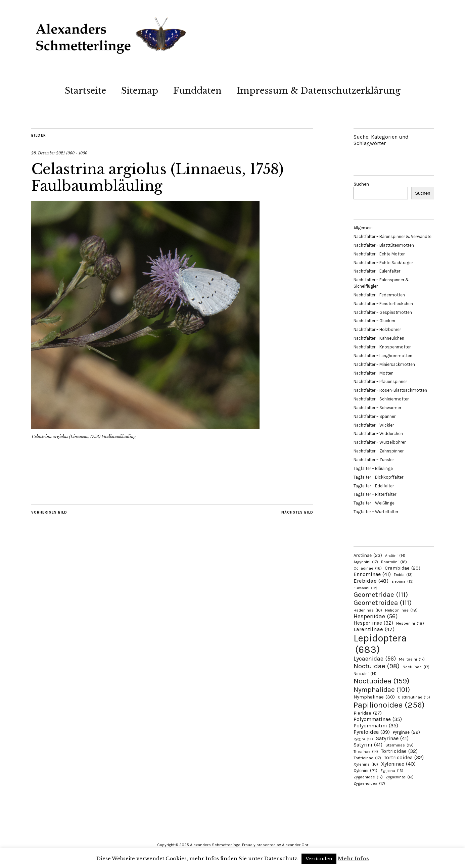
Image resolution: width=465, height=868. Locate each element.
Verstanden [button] (319, 859)
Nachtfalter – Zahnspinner (379, 451)
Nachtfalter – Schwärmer (377, 408)
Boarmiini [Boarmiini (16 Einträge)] (394, 562)
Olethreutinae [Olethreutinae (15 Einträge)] (414, 697)
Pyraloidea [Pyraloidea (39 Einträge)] (372, 732)
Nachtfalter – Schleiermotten (382, 399)
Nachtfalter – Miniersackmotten (384, 364)
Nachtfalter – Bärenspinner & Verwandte (392, 236)
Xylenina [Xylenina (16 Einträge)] (366, 764)
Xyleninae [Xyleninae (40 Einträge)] (398, 764)
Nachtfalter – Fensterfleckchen (383, 304)
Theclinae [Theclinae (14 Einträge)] (366, 752)
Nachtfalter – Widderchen (378, 433)
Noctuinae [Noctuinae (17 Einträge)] (416, 667)
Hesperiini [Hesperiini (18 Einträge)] (410, 623)
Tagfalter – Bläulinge (373, 468)
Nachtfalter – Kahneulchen (379, 338)
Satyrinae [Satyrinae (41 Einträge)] (392, 738)
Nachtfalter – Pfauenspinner (380, 381)
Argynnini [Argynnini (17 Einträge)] (366, 562)
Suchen (361, 184)
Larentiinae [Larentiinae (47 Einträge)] (374, 629)
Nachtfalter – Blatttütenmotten (384, 245)
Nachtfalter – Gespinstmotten (383, 312)
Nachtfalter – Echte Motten (380, 254)
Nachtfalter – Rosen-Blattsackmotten (390, 390)
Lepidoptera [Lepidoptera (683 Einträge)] (380, 644)
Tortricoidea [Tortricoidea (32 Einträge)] (404, 758)
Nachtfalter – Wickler (374, 425)
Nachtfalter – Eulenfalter (377, 271)
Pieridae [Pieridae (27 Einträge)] (368, 713)
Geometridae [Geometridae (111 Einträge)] (381, 594)
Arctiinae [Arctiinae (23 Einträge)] (368, 555)
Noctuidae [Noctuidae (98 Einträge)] (377, 666)
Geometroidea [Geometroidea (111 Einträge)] (383, 602)
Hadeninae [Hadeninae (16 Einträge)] (368, 610)
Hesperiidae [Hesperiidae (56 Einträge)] (376, 616)
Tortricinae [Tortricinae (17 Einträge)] (367, 758)
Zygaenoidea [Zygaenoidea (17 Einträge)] (369, 783)
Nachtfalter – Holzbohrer (377, 329)
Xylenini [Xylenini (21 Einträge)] (365, 770)
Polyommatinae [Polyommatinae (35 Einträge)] (378, 719)
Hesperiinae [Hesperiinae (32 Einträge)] (373, 623)
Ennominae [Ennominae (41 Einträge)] (372, 574)
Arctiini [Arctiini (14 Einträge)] (395, 556)
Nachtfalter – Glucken (374, 321)
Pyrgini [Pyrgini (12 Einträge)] (363, 739)
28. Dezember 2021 (48, 153)
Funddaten (197, 91)
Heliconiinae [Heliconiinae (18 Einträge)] (401, 610)
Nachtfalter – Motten (374, 373)
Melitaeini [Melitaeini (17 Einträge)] (412, 659)
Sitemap (140, 91)
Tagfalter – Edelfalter (374, 486)
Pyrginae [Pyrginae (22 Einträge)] (406, 732)
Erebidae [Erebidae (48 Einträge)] (371, 581)
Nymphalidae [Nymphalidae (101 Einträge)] (382, 689)
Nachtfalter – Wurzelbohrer (380, 442)
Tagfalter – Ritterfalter (375, 494)
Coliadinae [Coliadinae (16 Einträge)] (368, 568)
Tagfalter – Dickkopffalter (378, 477)
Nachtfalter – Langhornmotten (383, 356)
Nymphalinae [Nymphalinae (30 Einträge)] (374, 697)
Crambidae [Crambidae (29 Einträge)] (403, 568)
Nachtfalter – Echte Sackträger (383, 263)
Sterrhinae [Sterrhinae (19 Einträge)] (400, 745)
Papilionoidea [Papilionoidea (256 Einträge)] (389, 705)
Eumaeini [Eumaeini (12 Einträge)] (365, 588)
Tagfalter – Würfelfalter (376, 512)
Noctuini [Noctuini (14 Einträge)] (365, 674)
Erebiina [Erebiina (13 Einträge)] (403, 582)
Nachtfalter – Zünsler (374, 460)
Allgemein (363, 228)
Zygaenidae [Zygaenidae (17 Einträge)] (368, 777)
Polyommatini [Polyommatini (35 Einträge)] (376, 726)
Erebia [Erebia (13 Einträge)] (403, 575)
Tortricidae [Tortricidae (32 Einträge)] (399, 751)
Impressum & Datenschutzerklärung (319, 91)
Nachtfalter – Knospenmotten (383, 347)
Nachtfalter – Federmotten (379, 295)
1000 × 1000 (77, 153)
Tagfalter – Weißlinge (374, 503)
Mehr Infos (353, 858)
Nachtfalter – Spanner (375, 416)
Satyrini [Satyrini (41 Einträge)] (368, 745)
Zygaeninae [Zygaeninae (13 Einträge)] (400, 777)
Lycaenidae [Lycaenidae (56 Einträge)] (375, 659)
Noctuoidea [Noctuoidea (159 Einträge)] (381, 681)
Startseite (85, 91)
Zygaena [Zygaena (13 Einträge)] (392, 771)
